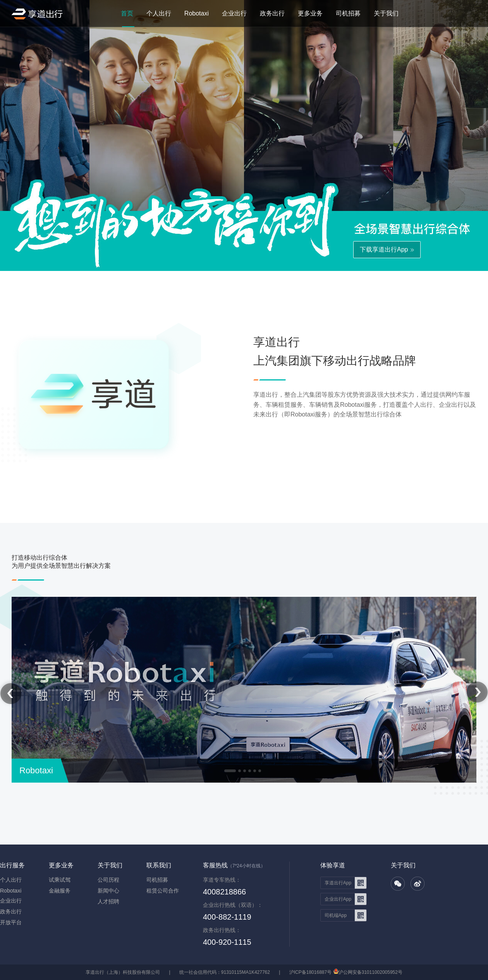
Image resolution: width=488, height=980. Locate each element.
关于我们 (386, 13)
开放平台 (11, 922)
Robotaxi (197, 13)
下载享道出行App (384, 249)
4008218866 (224, 892)
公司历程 (108, 880)
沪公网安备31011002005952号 (370, 972)
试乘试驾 (60, 880)
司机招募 (348, 13)
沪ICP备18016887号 (310, 972)
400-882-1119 (227, 917)
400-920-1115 (227, 942)
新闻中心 (108, 891)
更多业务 (310, 13)
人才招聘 (108, 901)
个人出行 (159, 13)
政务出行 (272, 13)
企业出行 (234, 13)
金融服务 (60, 891)
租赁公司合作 (163, 891)
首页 (127, 13)
